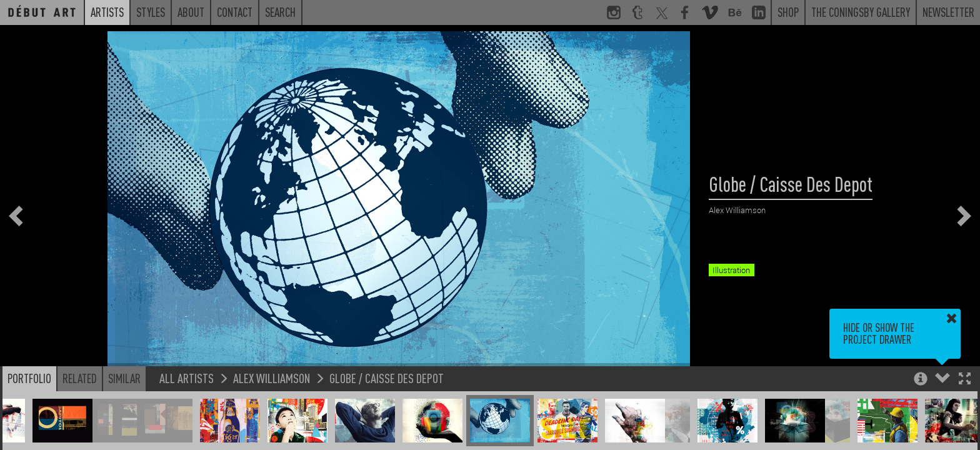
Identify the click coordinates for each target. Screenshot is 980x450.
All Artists (187, 378)
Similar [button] (124, 378)
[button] (965, 380)
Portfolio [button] (29, 378)
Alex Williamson (272, 378)
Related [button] (80, 378)
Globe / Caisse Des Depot (387, 378)
